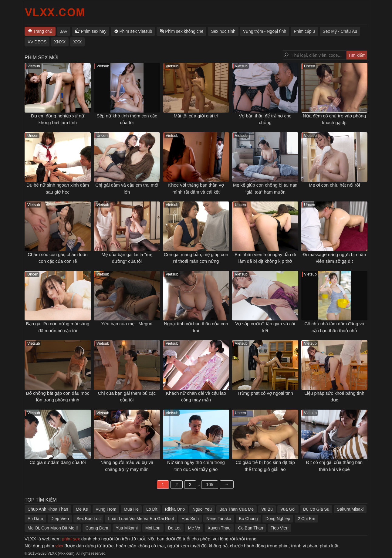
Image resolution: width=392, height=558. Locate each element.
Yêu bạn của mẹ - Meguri (127, 324)
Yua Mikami (127, 528)
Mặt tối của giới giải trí (196, 116)
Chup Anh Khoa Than (48, 509)
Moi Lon (153, 528)
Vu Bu (267, 509)
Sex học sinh (223, 31)
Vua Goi (288, 509)
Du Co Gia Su (316, 509)
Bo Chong (248, 519)
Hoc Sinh (190, 519)
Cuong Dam (97, 528)
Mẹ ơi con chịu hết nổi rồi (335, 185)
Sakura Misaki (350, 509)
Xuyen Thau (219, 528)
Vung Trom (106, 509)
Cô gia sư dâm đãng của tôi (58, 462)
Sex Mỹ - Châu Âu (340, 31)
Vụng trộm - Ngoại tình (265, 31)
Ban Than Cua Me (237, 509)
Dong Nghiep (278, 519)
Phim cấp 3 (304, 31)
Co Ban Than (251, 528)
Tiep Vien (279, 528)
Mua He (131, 509)
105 (210, 485)
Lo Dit (152, 509)
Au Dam (35, 519)
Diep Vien (60, 519)
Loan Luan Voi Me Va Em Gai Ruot (141, 519)
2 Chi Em (306, 519)
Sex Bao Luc (88, 519)
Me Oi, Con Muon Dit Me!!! (53, 528)
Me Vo (194, 528)
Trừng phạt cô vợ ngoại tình (265, 393)
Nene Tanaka (219, 519)
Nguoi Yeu (202, 509)
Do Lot (174, 528)
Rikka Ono (175, 509)
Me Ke (82, 509)
